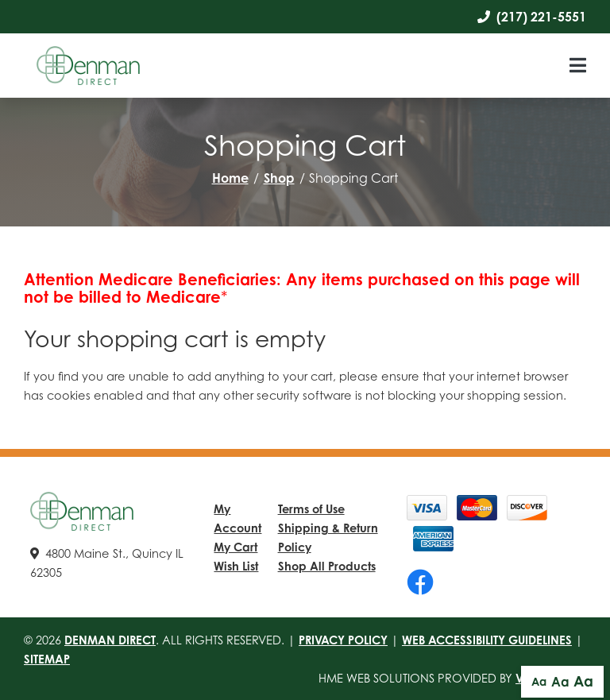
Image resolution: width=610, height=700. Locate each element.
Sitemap (47, 659)
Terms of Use (311, 509)
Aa (539, 681)
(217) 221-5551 (532, 17)
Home (230, 178)
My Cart (236, 547)
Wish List (236, 566)
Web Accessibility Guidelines (487, 640)
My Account (237, 518)
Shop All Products (327, 566)
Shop (279, 178)
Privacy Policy (343, 640)
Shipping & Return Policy (328, 537)
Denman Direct (110, 640)
